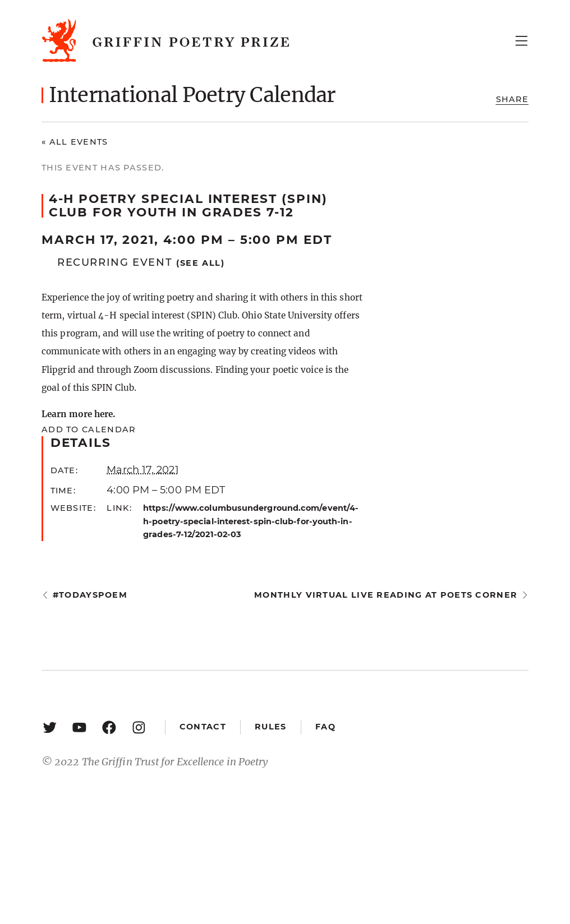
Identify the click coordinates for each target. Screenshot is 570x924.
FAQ (325, 727)
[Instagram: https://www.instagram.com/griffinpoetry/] (139, 727)
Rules (270, 727)
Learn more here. (78, 414)
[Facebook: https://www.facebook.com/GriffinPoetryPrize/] (109, 727)
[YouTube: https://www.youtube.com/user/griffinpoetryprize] (79, 727)
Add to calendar (88, 429)
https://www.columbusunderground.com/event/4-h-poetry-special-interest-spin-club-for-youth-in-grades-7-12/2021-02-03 (251, 521)
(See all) (201, 263)
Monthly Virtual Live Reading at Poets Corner (386, 595)
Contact (203, 727)
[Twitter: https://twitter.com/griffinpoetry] (50, 727)
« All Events (75, 142)
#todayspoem (90, 595)
